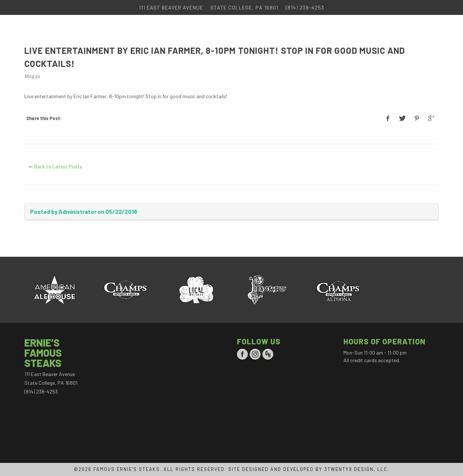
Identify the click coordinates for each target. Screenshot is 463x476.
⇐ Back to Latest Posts (55, 166)
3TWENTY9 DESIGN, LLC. (357, 469)
